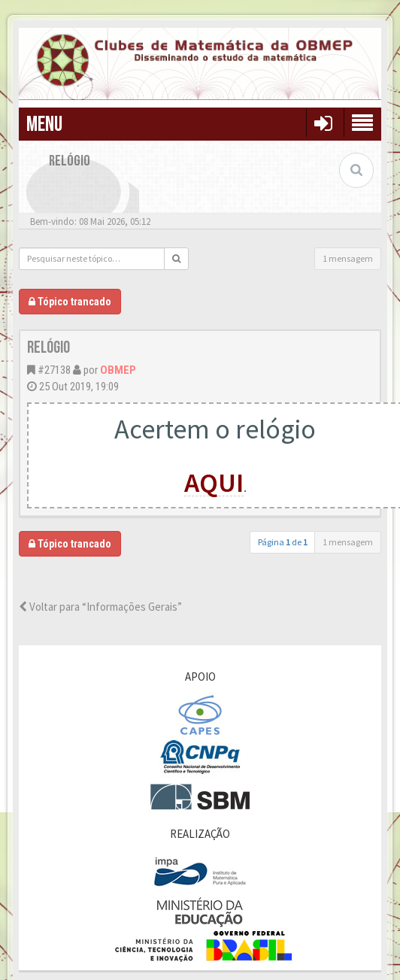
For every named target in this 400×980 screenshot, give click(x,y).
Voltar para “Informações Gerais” (100, 607)
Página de (283, 542)
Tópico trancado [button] (70, 302)
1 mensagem (348, 258)
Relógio (48, 348)
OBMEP (118, 370)
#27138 (54, 370)
